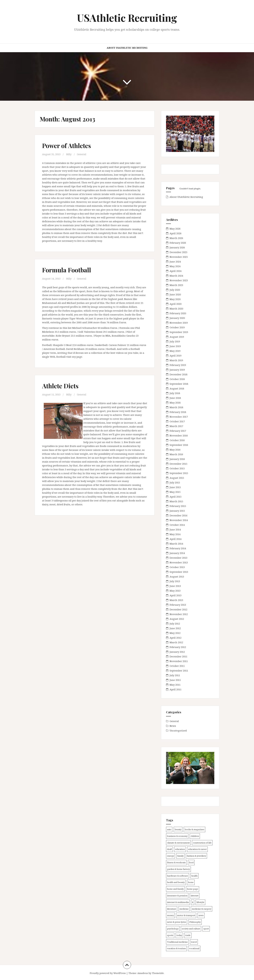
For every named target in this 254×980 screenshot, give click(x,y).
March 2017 (176, 426)
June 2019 (175, 346)
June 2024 (175, 261)
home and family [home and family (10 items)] (175, 889)
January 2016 (177, 459)
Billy (69, 154)
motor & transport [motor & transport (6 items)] (186, 915)
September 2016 (179, 445)
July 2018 (175, 393)
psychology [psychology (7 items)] (173, 929)
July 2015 (175, 482)
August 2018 (177, 388)
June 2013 (175, 586)
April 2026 (176, 233)
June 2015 (175, 487)
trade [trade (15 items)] (188, 935)
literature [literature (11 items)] (172, 909)
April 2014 (176, 539)
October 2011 (177, 666)
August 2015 (177, 478)
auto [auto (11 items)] (169, 829)
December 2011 (178, 656)
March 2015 (176, 501)
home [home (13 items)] (191, 882)
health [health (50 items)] (194, 876)
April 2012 (176, 638)
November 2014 (179, 520)
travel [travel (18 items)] (194, 942)
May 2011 (175, 685)
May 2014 (175, 534)
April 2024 (176, 271)
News (173, 726)
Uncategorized (178, 731)
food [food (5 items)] (191, 862)
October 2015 (177, 468)
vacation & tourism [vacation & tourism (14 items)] (176, 948)
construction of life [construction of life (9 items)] (202, 843)
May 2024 (175, 266)
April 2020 (176, 304)
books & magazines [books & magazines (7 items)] (194, 829)
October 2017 (177, 421)
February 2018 (178, 412)
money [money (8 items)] (170, 915)
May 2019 (175, 351)
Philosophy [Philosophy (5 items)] (195, 922)
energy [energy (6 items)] (170, 856)
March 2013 (176, 600)
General (82, 154)
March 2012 (176, 642)
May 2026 (175, 229)
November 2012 (179, 614)
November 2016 (179, 435)
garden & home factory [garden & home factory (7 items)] (178, 869)
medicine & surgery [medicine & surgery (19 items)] (202, 909)
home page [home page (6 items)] (193, 889)
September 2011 (179, 671)
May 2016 (175, 450)
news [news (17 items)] (201, 915)
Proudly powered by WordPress (108, 973)
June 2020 (175, 294)
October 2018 (177, 379)
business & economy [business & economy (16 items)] (177, 836)
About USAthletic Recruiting (127, 48)
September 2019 (179, 332)
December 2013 (178, 558)
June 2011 (175, 680)
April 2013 (176, 595)
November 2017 (179, 417)
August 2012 (177, 619)
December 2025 (178, 252)
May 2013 (175, 591)
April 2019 (176, 356)
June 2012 (175, 628)
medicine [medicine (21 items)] (184, 909)
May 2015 (175, 492)
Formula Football (67, 270)
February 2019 (178, 365)
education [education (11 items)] (180, 849)
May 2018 (175, 403)
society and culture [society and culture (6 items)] (191, 929)
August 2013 (177, 576)
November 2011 (179, 661)
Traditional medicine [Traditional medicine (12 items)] (177, 942)
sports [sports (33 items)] (170, 935)
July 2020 (175, 290)
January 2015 (177, 511)
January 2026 (177, 247)
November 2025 (179, 257)
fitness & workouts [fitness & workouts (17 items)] (176, 862)
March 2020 (176, 309)
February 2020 (178, 313)
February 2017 (178, 431)
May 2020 (175, 299)
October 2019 (177, 327)
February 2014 (178, 548)
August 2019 (177, 337)
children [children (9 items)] (195, 836)
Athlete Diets (60, 386)
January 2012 (177, 652)
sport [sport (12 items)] (206, 929)
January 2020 (177, 318)
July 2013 (175, 581)
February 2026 (178, 243)
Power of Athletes (66, 146)
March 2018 (176, 407)
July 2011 (175, 675)
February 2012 (178, 647)
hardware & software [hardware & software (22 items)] (178, 876)
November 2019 (179, 323)
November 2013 (179, 562)
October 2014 (177, 525)
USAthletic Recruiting (127, 18)
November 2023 (179, 280)
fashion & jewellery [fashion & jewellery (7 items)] (196, 856)
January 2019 (177, 370)
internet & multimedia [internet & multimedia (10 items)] (178, 902)
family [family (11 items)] (180, 856)
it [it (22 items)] (193, 902)
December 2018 (178, 374)
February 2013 (178, 605)
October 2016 (177, 440)
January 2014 (177, 553)
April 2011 (176, 689)
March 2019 (176, 360)
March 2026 (176, 238)
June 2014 (175, 529)
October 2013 (177, 567)
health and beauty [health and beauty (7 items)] (176, 882)
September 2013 (179, 572)
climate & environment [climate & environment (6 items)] (178, 843)
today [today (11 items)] (179, 935)
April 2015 (176, 497)
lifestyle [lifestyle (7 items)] (200, 902)
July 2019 (175, 341)
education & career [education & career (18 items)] (197, 849)
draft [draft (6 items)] (169, 849)
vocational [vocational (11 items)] (194, 948)
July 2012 (175, 624)
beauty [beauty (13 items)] (178, 829)
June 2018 (175, 398)
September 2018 (179, 384)
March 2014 (176, 544)
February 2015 (178, 506)
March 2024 (176, 276)
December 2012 (178, 609)
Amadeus (143, 973)
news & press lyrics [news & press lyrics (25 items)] (177, 922)
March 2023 (176, 285)
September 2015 (179, 473)
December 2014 (178, 515)
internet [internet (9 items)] (195, 896)
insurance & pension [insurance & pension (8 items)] (177, 896)
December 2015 (178, 464)
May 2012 (175, 633)
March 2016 (176, 454)
